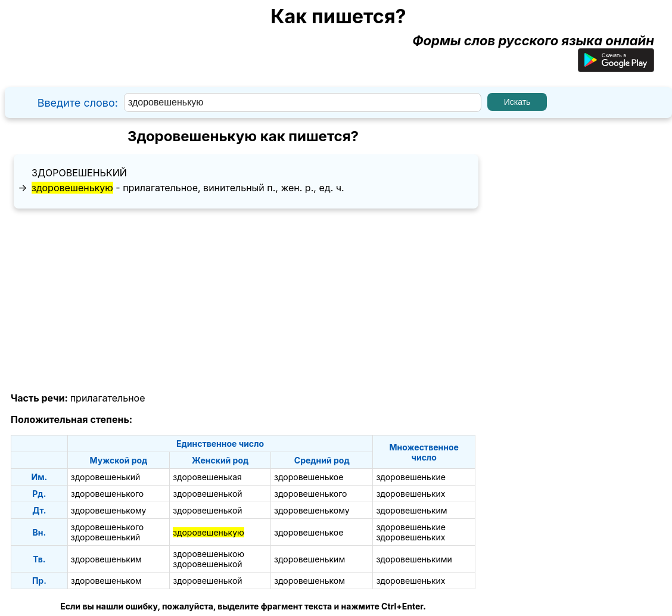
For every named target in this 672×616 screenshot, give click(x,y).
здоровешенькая (207, 477)
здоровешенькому (109, 510)
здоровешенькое (309, 477)
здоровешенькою (209, 554)
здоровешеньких (410, 494)
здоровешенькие (411, 477)
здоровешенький (79, 173)
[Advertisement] (243, 301)
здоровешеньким (411, 510)
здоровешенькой (207, 494)
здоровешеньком (106, 581)
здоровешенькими (414, 559)
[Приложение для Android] (616, 67)
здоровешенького (107, 494)
